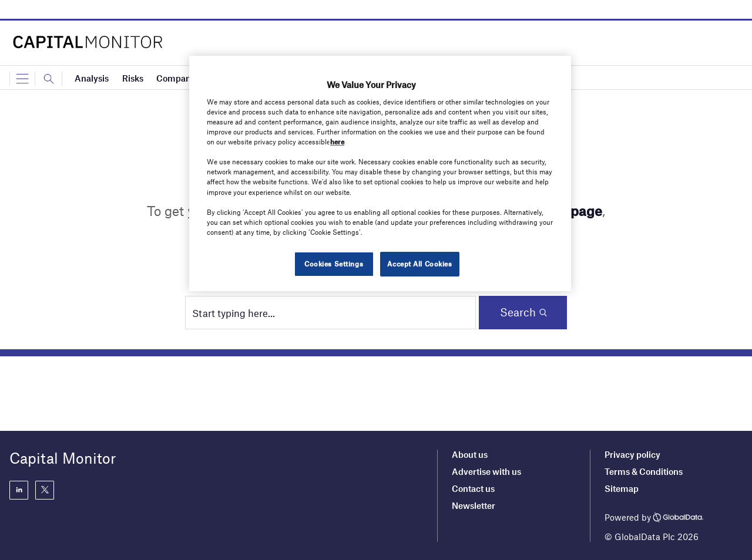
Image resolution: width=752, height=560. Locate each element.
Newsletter (474, 505)
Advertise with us (486, 471)
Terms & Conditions (644, 471)
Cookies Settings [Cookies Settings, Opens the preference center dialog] (334, 264)
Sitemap (622, 488)
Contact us (473, 488)
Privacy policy (632, 454)
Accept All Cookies (419, 264)
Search (518, 312)
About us (470, 454)
